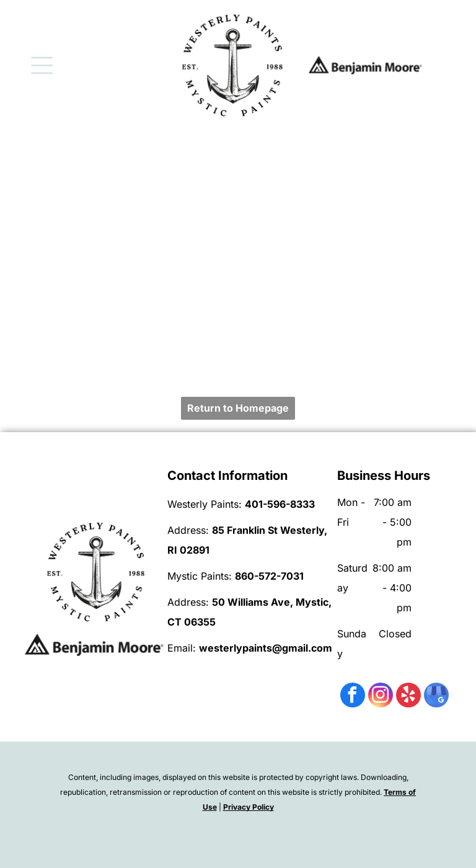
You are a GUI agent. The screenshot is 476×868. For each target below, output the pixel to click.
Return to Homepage (238, 408)
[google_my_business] (436, 697)
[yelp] (408, 697)
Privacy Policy (249, 807)
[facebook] (353, 697)
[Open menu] (42, 65)
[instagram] (381, 697)
